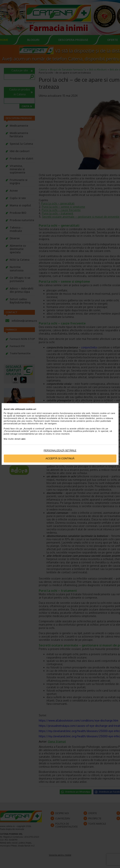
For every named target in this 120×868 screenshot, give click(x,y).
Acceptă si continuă (60, 458)
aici (23, 439)
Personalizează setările (60, 451)
